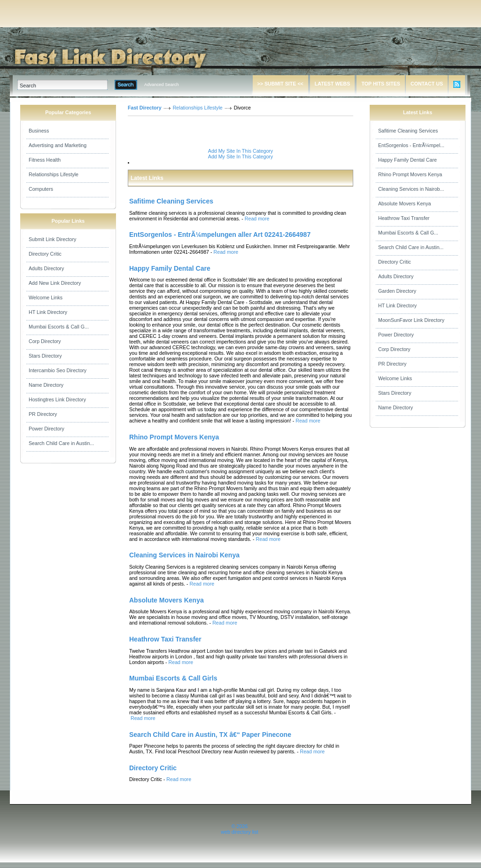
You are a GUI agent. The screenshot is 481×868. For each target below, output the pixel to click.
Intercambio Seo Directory (58, 370)
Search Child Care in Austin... (61, 443)
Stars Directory (45, 356)
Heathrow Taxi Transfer (404, 218)
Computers (41, 189)
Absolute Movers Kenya (405, 203)
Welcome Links (46, 297)
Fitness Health (45, 160)
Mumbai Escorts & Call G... (59, 327)
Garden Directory (397, 291)
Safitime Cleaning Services (408, 131)
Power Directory (47, 429)
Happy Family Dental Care (407, 160)
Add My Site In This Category (240, 151)
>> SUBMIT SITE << (280, 84)
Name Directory (46, 385)
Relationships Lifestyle (54, 174)
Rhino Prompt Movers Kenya (410, 174)
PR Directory (43, 414)
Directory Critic (45, 254)
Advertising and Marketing (58, 145)
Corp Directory (45, 341)
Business (39, 131)
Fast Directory (145, 108)
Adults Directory (46, 268)
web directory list (239, 832)
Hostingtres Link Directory (57, 399)
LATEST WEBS (333, 84)
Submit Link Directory (52, 239)
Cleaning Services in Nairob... (411, 189)
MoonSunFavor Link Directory (411, 320)
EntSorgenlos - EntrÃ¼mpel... (411, 145)
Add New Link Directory (55, 283)
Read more (257, 219)
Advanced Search (162, 85)
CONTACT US (427, 84)
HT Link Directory (48, 312)
